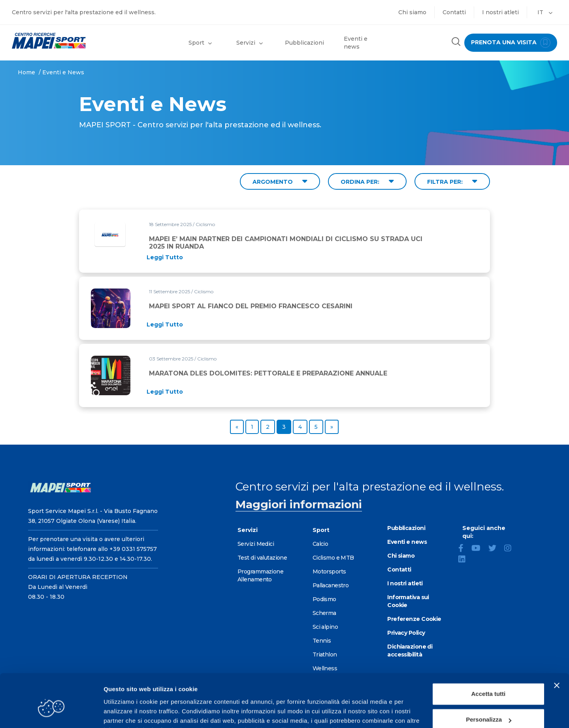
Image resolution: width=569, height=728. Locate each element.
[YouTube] (479, 549)
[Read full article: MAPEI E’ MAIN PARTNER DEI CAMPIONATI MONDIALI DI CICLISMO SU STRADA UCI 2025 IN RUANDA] (165, 257)
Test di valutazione (262, 558)
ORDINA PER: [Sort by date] (367, 181)
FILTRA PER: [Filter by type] (452, 181)
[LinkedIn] (465, 560)
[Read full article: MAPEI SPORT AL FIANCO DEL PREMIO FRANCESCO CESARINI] (165, 324)
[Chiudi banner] (557, 646)
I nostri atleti (500, 12)
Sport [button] (200, 43)
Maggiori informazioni (299, 504)
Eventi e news (356, 43)
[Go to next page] (332, 427)
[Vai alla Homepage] (71, 41)
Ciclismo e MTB (333, 558)
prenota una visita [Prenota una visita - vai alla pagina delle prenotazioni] (511, 43)
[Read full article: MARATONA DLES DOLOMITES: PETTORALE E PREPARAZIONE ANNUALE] (165, 392)
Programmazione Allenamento (260, 575)
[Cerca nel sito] (456, 42)
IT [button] (545, 12)
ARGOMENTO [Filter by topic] (280, 181)
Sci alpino (325, 627)
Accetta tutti (489, 654)
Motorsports (329, 571)
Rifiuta (489, 706)
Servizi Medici (256, 544)
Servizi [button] (250, 43)
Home (26, 72)
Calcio (320, 544)
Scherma (324, 613)
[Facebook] (464, 549)
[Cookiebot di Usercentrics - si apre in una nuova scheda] (51, 713)
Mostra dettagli (125, 712)
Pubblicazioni (304, 43)
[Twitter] (496, 549)
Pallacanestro (331, 585)
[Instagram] (511, 549)
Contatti (454, 12)
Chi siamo (412, 12)
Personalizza (489, 680)
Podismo (324, 599)
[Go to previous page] (237, 427)
